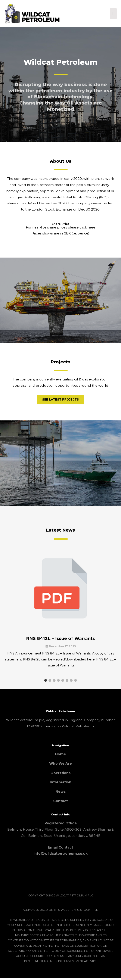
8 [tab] (75, 682)
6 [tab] (67, 682)
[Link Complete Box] (60, 613)
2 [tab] (50, 682)
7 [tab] (71, 682)
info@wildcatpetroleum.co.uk (61, 855)
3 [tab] (54, 682)
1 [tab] (46, 682)
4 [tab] (58, 682)
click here (87, 229)
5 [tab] (63, 682)
